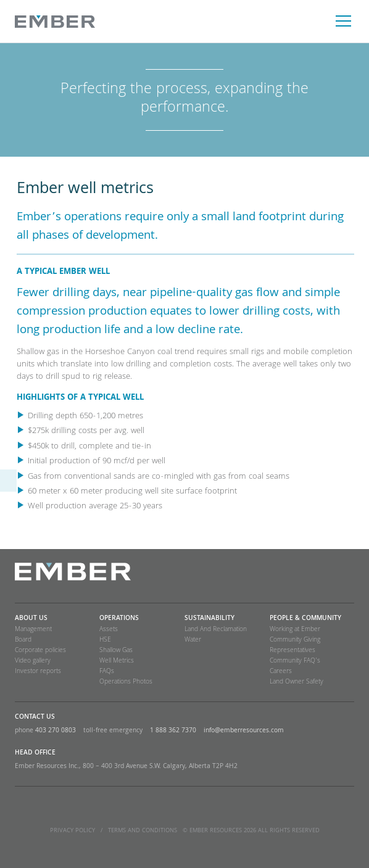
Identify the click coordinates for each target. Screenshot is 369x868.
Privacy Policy (73, 831)
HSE (105, 640)
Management (33, 630)
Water (193, 640)
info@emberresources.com (244, 731)
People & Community (305, 619)
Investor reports (38, 672)
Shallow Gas (116, 651)
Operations (119, 619)
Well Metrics (117, 661)
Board (23, 640)
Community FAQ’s (295, 661)
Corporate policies (40, 651)
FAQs (107, 672)
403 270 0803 (56, 731)
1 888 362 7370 (173, 731)
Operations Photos (126, 682)
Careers (281, 672)
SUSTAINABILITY (209, 619)
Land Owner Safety (296, 682)
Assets (109, 630)
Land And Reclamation (216, 630)
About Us (31, 619)
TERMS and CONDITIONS (143, 831)
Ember (55, 22)
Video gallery (33, 661)
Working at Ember (295, 630)
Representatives (292, 651)
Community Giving (295, 640)
